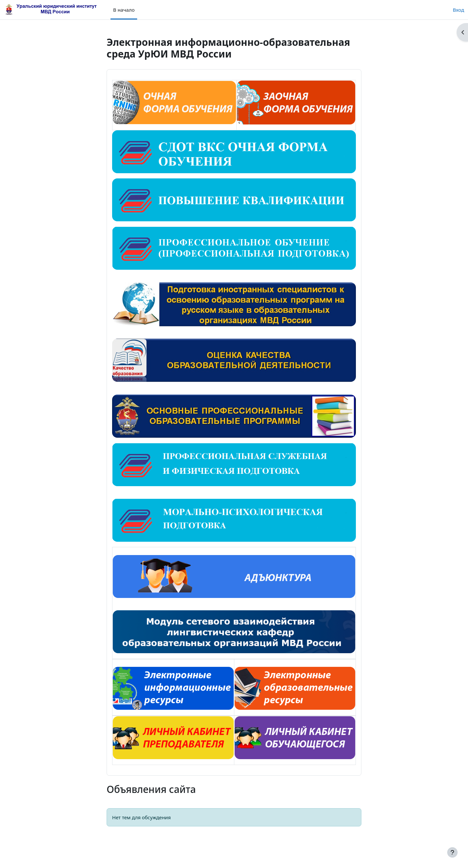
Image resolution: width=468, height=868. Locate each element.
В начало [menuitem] (124, 10)
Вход (458, 10)
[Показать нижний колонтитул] (452, 852)
